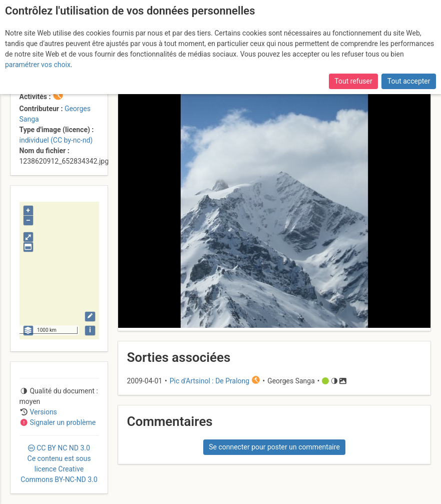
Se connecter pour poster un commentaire (274, 447)
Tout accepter (409, 81)
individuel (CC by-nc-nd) (56, 140)
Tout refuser (353, 81)
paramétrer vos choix (38, 65)
